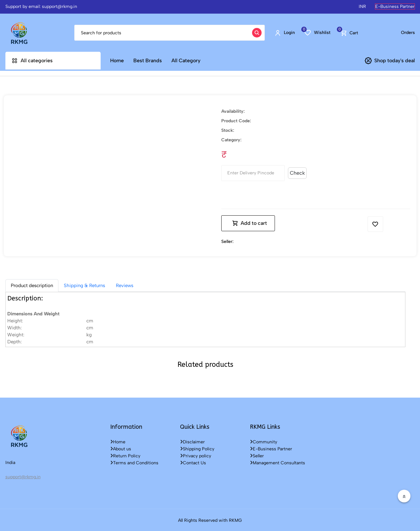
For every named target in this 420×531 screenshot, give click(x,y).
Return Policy (125, 455)
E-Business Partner (395, 7)
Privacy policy (196, 455)
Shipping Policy (197, 448)
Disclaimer (192, 441)
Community (263, 441)
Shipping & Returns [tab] (84, 285)
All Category (186, 60)
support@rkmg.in (23, 476)
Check (297, 172)
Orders (408, 33)
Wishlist (317, 32)
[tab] (32, 285)
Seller (257, 455)
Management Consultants (277, 462)
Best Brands (148, 60)
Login (285, 33)
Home (117, 60)
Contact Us (193, 462)
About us (121, 448)
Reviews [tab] (125, 285)
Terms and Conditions (134, 462)
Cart (349, 33)
